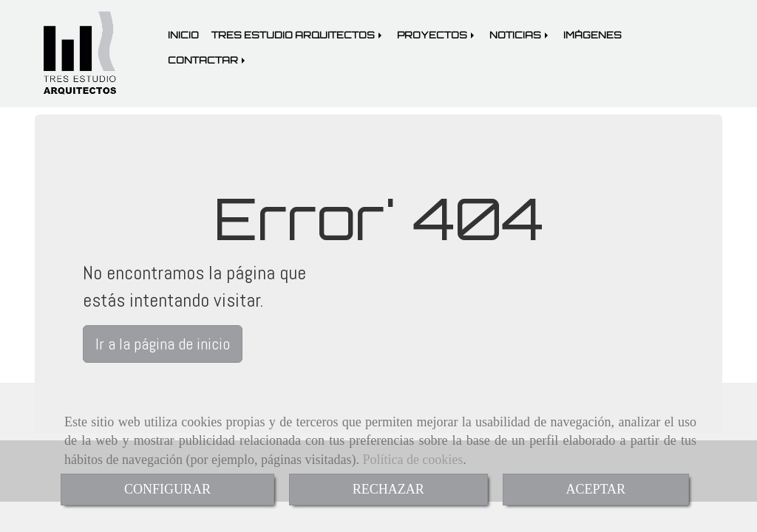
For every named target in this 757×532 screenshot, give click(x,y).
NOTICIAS (520, 35)
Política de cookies (413, 460)
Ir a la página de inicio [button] (163, 344)
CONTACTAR (208, 60)
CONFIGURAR (167, 489)
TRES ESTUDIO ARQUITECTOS (298, 35)
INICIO (183, 35)
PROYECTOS (437, 35)
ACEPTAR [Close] (596, 489)
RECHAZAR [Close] (388, 489)
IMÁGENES (593, 35)
